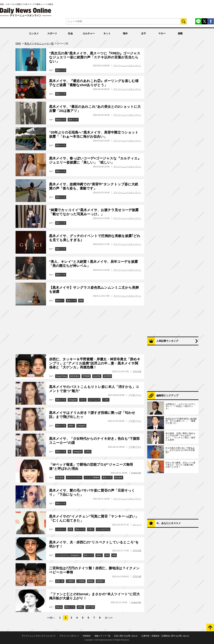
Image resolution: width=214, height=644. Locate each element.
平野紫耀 (86, 376)
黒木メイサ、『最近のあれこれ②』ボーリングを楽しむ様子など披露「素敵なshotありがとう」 (94, 83)
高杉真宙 (60, 478)
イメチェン (61, 529)
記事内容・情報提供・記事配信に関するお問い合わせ (165, 636)
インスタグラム (103, 529)
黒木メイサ (61, 70)
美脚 (81, 301)
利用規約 (87, 636)
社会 (70, 33)
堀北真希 (119, 478)
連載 (180, 33)
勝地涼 (91, 581)
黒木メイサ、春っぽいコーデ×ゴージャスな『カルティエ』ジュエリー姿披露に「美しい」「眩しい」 (95, 160)
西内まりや (61, 120)
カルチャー (89, 33)
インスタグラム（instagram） (68, 555)
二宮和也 (81, 581)
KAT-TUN (90, 607)
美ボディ (60, 301)
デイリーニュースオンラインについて (39, 636)
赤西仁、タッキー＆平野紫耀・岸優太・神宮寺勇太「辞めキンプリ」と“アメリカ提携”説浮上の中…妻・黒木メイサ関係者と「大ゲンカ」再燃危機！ (95, 363)
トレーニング (94, 400)
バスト (83, 400)
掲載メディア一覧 (102, 636)
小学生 (88, 452)
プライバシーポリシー (69, 636)
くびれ (106, 400)
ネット (107, 33)
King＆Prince (61, 376)
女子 (144, 33)
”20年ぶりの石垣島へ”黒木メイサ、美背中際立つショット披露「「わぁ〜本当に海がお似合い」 (94, 134)
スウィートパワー (74, 478)
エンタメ (34, 33)
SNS (107, 555)
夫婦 (114, 555)
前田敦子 (100, 581)
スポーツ (52, 33)
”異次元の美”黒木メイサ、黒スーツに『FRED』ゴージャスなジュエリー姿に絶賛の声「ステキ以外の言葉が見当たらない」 (95, 57)
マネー (162, 33)
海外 (125, 33)
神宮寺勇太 (75, 376)
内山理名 (97, 376)
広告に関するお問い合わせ (126, 636)
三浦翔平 (70, 581)
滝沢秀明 (107, 376)
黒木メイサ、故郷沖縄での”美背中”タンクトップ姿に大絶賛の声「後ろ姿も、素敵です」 (94, 186)
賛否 (70, 529)
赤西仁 (71, 426)
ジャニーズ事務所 (92, 478)
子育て (91, 529)
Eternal (59, 607)
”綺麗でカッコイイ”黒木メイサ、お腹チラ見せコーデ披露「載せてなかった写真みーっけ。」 (94, 212)
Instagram (73, 400)
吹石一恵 (60, 581)
